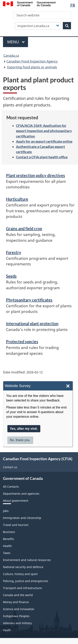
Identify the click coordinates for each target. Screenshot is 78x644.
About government (16, 501)
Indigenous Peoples (16, 616)
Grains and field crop (24, 228)
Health (7, 546)
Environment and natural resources (27, 560)
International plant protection (32, 324)
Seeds (11, 276)
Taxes (7, 553)
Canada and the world (18, 595)
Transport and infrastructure (22, 588)
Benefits (8, 539)
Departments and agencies (21, 494)
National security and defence (23, 567)
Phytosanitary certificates (29, 300)
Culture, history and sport (20, 574)
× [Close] (68, 386)
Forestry (14, 252)
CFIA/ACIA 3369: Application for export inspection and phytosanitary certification (44, 131)
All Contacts (11, 487)
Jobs (6, 511)
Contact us (10, 467)
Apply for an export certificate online (44, 141)
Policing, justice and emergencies (26, 581)
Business (9, 532)
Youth (7, 630)
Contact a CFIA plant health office (42, 157)
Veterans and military (17, 623)
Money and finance (16, 602)
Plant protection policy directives (35, 175)
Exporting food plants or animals (32, 67)
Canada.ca (11, 56)
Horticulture (17, 199)
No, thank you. (20, 441)
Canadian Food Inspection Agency (32, 61)
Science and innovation (19, 609)
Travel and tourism (16, 525)
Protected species (22, 342)
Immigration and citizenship (22, 518)
